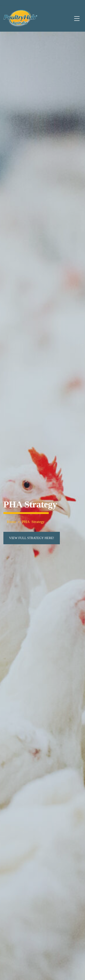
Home (11, 522)
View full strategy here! (32, 538)
